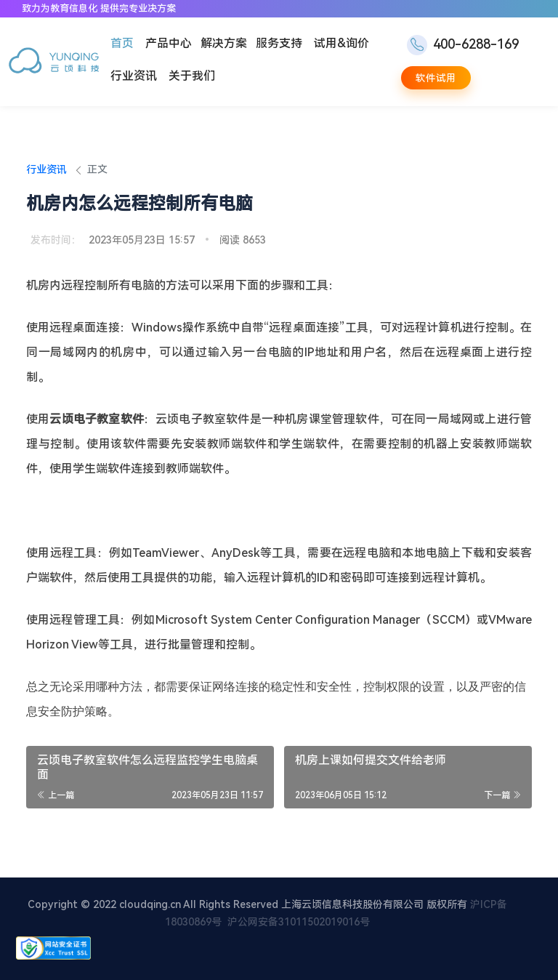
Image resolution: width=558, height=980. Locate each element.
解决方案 (224, 43)
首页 (122, 43)
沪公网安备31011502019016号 (299, 922)
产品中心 (169, 43)
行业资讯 (134, 76)
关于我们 (192, 76)
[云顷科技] (54, 62)
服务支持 (279, 43)
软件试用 (436, 78)
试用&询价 (341, 43)
